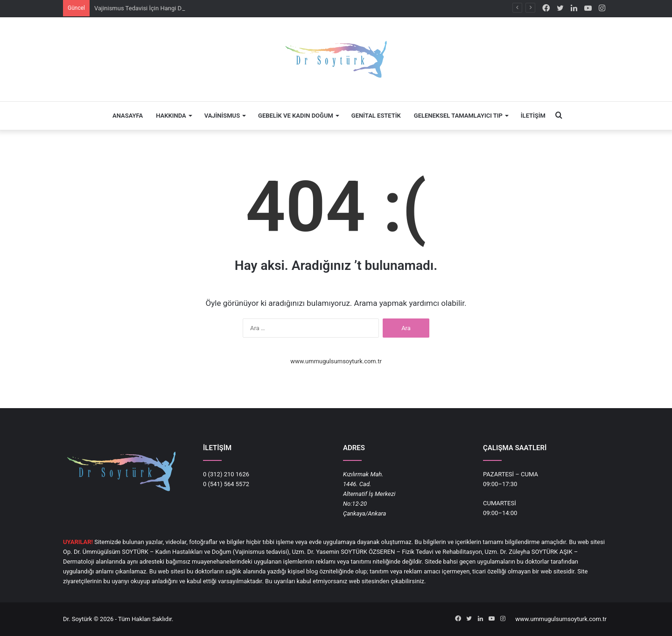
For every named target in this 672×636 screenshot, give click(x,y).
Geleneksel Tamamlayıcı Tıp (458, 116)
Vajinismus (222, 116)
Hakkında (171, 116)
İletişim (533, 116)
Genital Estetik (376, 116)
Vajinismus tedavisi (261, 552)
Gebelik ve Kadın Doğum (296, 116)
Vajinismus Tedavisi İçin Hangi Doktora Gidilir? (157, 8)
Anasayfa (128, 116)
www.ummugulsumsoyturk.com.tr (336, 361)
